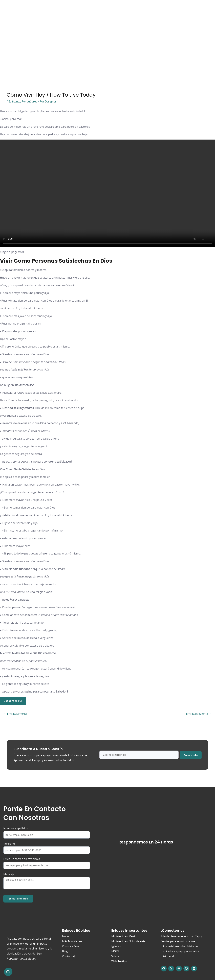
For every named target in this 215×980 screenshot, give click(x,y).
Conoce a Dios (29, 8)
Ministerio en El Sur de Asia (128, 942)
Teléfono (9, 844)
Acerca (48, 8)
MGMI (115, 952)
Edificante (14, 101)
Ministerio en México (125, 937)
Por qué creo (30, 101)
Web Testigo (98, 8)
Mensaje (9, 875)
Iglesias (116, 947)
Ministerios (64, 8)
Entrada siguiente (198, 714)
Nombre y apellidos (16, 829)
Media (81, 8)
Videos (116, 957)
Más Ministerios (72, 942)
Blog (114, 8)
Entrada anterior (16, 714)
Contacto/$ (130, 8)
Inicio (11, 8)
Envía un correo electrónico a (22, 859)
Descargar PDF (13, 701)
